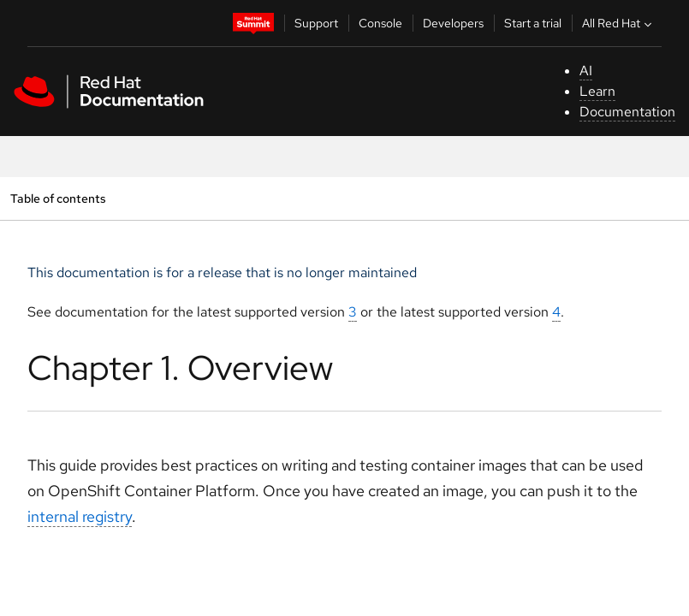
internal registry (80, 516)
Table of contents (58, 198)
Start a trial (533, 23)
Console (380, 23)
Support (316, 23)
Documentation (627, 112)
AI (586, 71)
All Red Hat (619, 23)
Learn (597, 91)
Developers (453, 23)
